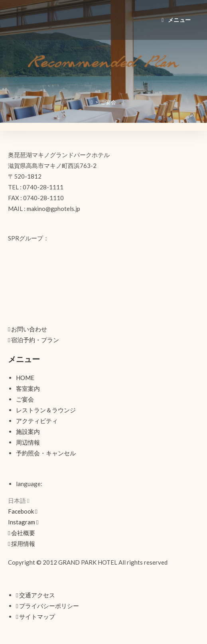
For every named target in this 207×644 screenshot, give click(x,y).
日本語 (19, 500)
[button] (28, 329)
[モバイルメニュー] (176, 20)
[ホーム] (92, 102)
